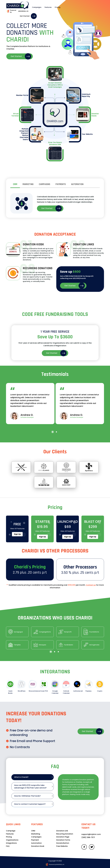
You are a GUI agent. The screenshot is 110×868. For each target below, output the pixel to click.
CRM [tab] (15, 184)
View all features (17, 529)
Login (76, 6)
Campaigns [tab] (45, 184)
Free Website (62, 846)
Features (42, 6)
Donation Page (63, 837)
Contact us (91, 585)
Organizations (12, 840)
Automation (36, 843)
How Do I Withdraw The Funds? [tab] (27, 796)
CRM (33, 831)
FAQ (8, 846)
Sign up (17, 534)
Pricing (52, 6)
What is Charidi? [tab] (21, 777)
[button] (53, 432)
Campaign (11, 831)
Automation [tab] (77, 184)
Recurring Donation (65, 834)
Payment (35, 840)
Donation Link (62, 831)
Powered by (17, 9)
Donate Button (63, 843)
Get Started (90, 6)
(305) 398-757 (88, 837)
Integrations (11, 843)
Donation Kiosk (38, 846)
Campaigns (31, 6)
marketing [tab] (28, 184)
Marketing (36, 834)
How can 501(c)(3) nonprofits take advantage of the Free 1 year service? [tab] (30, 787)
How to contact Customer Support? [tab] (30, 804)
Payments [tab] (61, 184)
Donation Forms (63, 840)
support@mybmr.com (91, 834)
